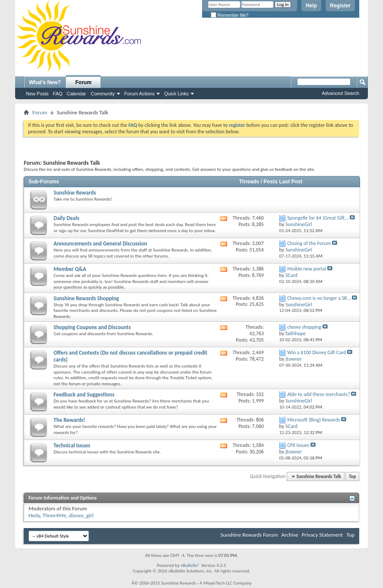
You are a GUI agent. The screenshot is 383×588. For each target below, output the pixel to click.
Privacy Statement (322, 535)
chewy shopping (304, 327)
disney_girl (81, 515)
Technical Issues (72, 445)
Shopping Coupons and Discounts (92, 327)
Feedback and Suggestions (84, 395)
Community (103, 94)
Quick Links (176, 94)
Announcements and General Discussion (100, 244)
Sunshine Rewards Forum (249, 535)
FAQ (58, 94)
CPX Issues (298, 445)
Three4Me (55, 515)
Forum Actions (139, 94)
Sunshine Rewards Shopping (86, 298)
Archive (290, 535)
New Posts (37, 94)
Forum (84, 82)
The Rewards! (69, 420)
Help (311, 6)
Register (340, 6)
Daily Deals (66, 218)
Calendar (77, 94)
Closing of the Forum (309, 243)
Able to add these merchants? (319, 394)
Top (352, 476)
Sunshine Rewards (75, 193)
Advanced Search (340, 93)
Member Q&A (70, 269)
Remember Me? (229, 15)
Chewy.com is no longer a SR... (319, 298)
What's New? (45, 82)
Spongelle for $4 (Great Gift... (318, 218)
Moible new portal (307, 269)
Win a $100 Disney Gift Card (317, 352)
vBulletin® (190, 565)
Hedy (34, 515)
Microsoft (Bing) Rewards (313, 420)
